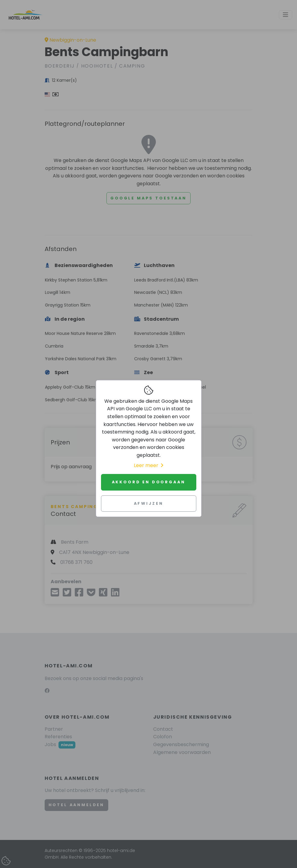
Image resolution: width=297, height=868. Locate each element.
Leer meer (148, 465)
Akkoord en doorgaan (149, 482)
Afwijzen (149, 503)
